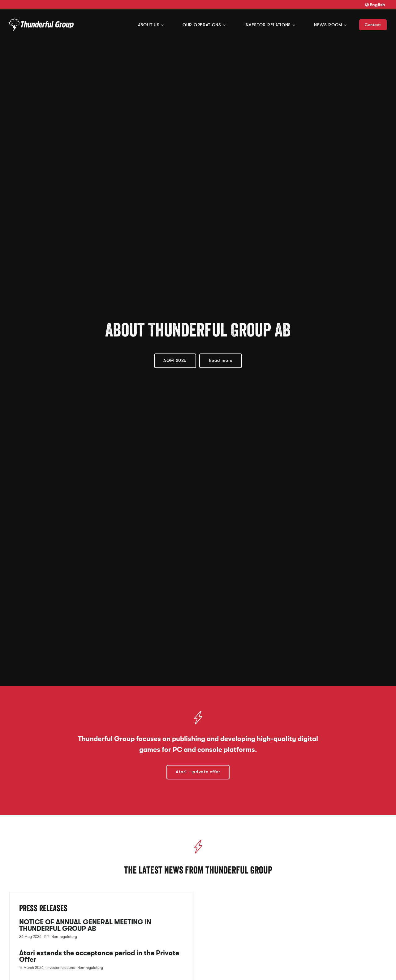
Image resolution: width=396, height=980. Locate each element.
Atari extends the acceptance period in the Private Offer (99, 957)
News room (330, 25)
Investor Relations (270, 25)
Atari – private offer (198, 772)
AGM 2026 (175, 360)
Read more (221, 360)
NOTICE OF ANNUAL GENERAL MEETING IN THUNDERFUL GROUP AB (85, 926)
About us (151, 25)
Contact (373, 25)
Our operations (204, 25)
